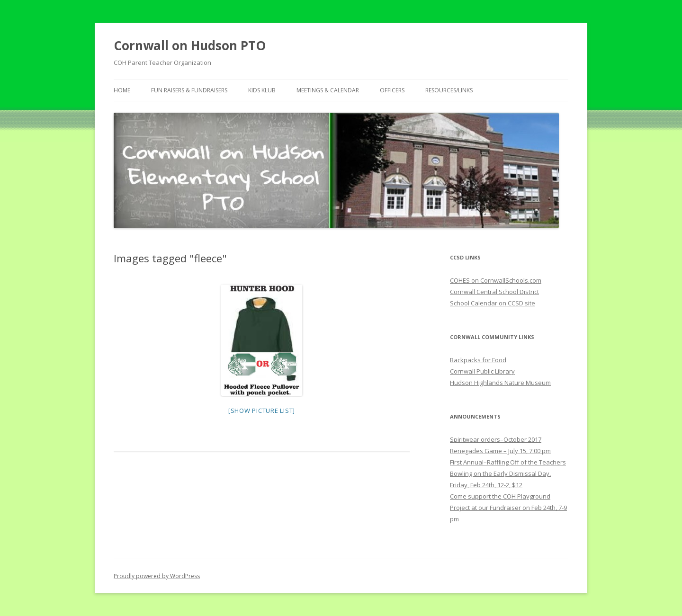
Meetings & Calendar (328, 90)
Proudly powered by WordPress (157, 576)
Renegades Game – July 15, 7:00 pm (500, 451)
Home (122, 90)
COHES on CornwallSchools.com (496, 280)
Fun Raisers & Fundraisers (189, 90)
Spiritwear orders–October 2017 (496, 439)
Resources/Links (449, 90)
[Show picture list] (262, 411)
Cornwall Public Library (482, 371)
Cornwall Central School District (494, 292)
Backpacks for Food (478, 360)
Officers (392, 90)
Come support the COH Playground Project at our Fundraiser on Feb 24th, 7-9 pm (508, 508)
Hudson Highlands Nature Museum (500, 383)
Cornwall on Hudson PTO (190, 45)
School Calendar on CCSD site (493, 303)
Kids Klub (262, 90)
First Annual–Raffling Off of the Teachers (508, 462)
